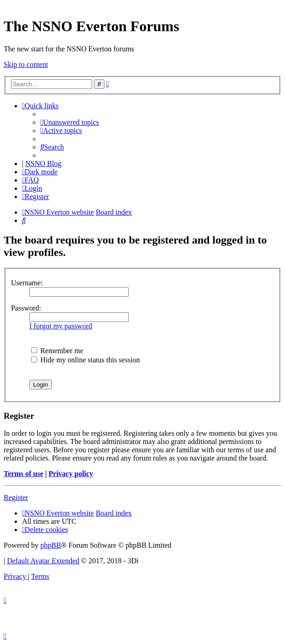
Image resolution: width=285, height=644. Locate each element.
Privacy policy (71, 474)
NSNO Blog (43, 164)
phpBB (51, 545)
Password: (26, 308)
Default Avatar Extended (43, 561)
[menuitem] (70, 122)
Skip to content (26, 64)
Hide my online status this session (85, 360)
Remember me (57, 351)
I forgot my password (61, 326)
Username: (27, 283)
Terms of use (24, 474)
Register (16, 497)
